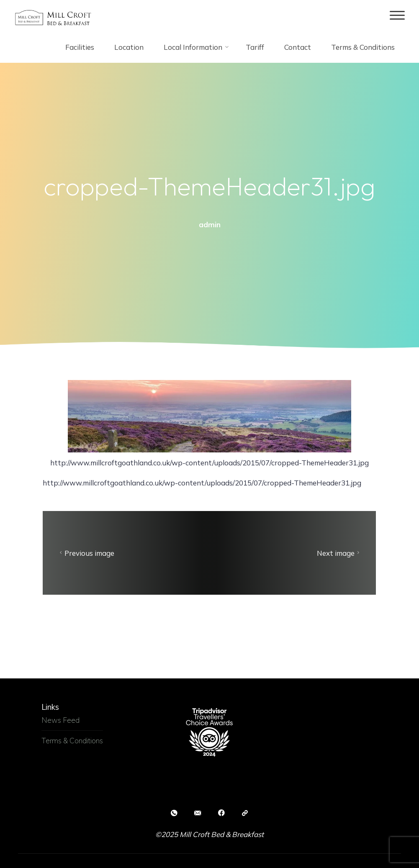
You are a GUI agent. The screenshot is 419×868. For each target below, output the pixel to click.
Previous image (86, 553)
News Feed (60, 720)
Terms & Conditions (72, 741)
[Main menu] (397, 16)
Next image (339, 553)
